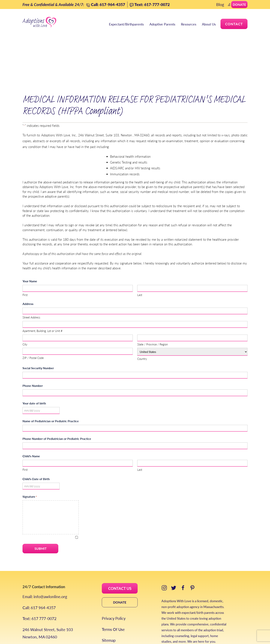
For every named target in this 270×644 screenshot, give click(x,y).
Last (140, 264)
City (25, 313)
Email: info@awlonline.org (45, 566)
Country (142, 328)
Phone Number (33, 355)
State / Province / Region (153, 313)
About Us (209, 24)
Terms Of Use (113, 598)
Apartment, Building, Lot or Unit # (42, 300)
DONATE (120, 571)
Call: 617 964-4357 (39, 576)
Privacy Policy (114, 587)
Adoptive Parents (162, 24)
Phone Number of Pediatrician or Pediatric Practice (57, 408)
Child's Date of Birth (36, 448)
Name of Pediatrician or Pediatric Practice (51, 390)
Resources (189, 24)
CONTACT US (120, 557)
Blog (220, 4)
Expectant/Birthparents (126, 24)
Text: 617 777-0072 (39, 588)
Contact (234, 24)
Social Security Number (38, 337)
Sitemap (109, 609)
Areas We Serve (36, 617)
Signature (30, 466)
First (25, 264)
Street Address (31, 286)
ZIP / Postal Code (33, 327)
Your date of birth (34, 372)
